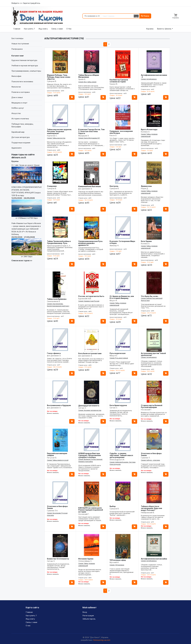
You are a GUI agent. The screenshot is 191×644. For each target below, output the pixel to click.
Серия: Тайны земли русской (58, 460)
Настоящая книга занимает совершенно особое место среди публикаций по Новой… (90, 519)
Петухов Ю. (52, 458)
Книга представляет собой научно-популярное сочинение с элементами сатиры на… (122, 89)
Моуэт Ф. (113, 300)
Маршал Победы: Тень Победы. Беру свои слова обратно (59, 77)
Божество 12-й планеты (58, 559)
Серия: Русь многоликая (119, 358)
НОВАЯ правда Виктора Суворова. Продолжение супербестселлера (90, 455)
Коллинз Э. (145, 132)
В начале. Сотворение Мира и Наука (122, 242)
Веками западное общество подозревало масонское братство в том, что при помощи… (152, 200)
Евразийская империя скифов (57, 454)
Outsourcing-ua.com (102, 640)
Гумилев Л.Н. (53, 511)
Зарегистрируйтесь (32, 3)
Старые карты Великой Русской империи (152, 406)
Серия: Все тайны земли (87, 82)
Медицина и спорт (19, 103)
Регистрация (88, 616)
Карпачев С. (52, 136)
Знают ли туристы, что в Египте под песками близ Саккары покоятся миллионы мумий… (60, 360)
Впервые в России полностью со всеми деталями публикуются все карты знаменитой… (154, 414)
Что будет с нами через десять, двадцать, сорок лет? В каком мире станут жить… (122, 140)
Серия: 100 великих (117, 565)
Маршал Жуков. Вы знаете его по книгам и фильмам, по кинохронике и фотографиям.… (59, 86)
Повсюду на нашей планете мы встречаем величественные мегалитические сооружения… (91, 193)
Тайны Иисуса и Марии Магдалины (89, 76)
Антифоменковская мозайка (154, 559)
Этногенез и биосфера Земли (151, 454)
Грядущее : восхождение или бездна (121, 132)
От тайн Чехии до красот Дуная (27, 174)
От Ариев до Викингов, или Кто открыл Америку (122, 297)
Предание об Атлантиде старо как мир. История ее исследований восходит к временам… (153, 143)
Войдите (15, 3)
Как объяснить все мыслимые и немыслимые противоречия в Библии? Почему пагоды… (91, 360)
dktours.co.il (19, 157)
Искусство (16, 113)
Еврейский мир (18, 132)
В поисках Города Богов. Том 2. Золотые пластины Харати (91, 131)
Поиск (145, 16)
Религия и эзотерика (21, 92)
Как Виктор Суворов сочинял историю (119, 81)
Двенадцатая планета (89, 406)
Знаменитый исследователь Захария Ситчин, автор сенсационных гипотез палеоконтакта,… (121, 413)
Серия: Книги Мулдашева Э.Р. (89, 138)
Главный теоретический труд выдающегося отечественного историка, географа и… (153, 466)
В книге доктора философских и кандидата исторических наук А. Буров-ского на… (91, 307)
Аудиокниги (16, 148)
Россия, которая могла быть (91, 296)
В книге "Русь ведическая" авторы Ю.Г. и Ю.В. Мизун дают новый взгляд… (122, 364)
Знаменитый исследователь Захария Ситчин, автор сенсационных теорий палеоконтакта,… (58, 566)
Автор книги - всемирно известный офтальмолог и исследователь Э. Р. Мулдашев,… (91, 144)
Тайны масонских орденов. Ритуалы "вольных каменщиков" (59, 131)
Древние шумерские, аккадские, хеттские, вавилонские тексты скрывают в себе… (91, 416)
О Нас (69, 29)
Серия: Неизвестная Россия (89, 301)
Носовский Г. (146, 410)
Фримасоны (146, 186)
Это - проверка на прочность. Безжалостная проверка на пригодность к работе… (121, 193)
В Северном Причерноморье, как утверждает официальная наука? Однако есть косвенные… (60, 466)
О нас (28, 626)
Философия (16, 76)
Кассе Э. (113, 135)
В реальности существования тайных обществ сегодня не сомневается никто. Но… (153, 517)
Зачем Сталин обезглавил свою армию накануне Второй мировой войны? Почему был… (60, 193)
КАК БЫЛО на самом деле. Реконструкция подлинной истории (91, 510)
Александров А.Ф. (117, 460)
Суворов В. (52, 81)
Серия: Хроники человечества (90, 410)
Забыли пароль (89, 619)
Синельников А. (54, 301)
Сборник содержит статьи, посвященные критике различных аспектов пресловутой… (152, 567)
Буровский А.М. (85, 299)
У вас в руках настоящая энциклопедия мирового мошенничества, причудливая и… (122, 571)
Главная (17, 29)
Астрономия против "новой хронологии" (153, 354)
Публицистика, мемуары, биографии (22, 125)
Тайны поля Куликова (57, 299)
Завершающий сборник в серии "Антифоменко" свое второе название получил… (154, 85)
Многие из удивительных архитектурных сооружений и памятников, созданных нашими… (153, 255)
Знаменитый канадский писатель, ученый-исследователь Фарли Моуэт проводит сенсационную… (121, 312)
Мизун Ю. (114, 356)
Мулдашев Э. (84, 136)
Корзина (150, 29)
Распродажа (17, 49)
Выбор (113, 506)
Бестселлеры (17, 38)
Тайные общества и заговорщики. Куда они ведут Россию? (151, 508)
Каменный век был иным (90, 186)
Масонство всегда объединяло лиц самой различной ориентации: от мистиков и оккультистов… (59, 144)
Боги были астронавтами (90, 353)
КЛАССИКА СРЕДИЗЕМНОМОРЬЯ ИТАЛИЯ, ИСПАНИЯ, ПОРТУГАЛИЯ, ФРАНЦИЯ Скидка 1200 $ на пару (27, 203)
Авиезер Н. (114, 245)
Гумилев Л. (146, 458)
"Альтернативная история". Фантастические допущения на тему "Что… (153, 306)
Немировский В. (148, 513)
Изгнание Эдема (86, 559)
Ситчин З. (82, 408)
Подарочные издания (21, 143)
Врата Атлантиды (149, 129)
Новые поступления (20, 44)
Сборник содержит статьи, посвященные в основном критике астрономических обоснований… (152, 364)
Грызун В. (114, 84)
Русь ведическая (118, 353)
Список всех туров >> (22, 260)
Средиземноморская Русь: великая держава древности (91, 243)
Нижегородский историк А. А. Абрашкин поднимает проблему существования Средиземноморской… (60, 248)
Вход (85, 612)
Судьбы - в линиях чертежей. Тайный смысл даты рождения (121, 455)
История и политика (20, 119)
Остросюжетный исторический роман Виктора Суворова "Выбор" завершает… (122, 513)
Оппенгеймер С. (85, 561)
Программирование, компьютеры (26, 71)
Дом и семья (17, 97)
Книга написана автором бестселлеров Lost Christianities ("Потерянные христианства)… (91, 87)
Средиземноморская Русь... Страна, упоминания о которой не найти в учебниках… (91, 249)
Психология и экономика (22, 82)
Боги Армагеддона (118, 405)
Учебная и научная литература (25, 66)
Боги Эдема (146, 241)
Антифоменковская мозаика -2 (154, 76)
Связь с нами (57, 29)
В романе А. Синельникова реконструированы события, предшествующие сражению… (59, 312)
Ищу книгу (43, 29)
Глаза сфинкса (54, 353)
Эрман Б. (82, 79)
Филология (16, 87)
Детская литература (21, 137)
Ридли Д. (145, 188)
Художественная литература (24, 60)
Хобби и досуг (18, 108)
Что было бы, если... (150, 296)
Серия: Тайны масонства (56, 138)
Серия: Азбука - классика (150, 460)
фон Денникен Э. (85, 189)
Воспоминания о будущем (59, 405)
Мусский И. (114, 562)
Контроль (114, 186)
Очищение (52, 186)
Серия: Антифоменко (149, 79)
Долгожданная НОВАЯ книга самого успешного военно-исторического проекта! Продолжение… (90, 468)
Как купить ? (29, 29)
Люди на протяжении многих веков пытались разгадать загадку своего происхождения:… (90, 572)
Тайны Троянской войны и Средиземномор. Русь (59, 242)
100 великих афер (118, 560)
